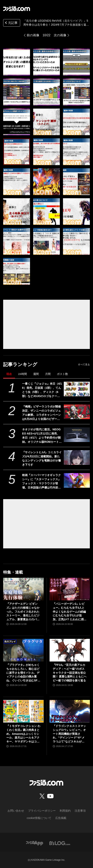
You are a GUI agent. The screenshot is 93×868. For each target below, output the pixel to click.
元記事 (11, 23)
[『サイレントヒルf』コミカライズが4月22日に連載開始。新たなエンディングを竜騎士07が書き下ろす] (77, 458)
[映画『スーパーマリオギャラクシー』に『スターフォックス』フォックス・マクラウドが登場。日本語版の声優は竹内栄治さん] (77, 480)
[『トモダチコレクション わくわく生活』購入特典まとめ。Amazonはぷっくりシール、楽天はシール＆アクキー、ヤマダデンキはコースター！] (23, 711)
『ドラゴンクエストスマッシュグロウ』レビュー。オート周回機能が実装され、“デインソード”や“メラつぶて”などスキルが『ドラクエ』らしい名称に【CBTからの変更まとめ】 (69, 734)
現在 (9, 374)
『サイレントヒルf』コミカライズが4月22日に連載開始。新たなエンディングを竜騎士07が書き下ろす (42, 458)
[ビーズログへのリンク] (60, 843)
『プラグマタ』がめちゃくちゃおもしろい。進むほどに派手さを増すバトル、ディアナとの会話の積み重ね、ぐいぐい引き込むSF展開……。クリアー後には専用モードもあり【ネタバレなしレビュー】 (23, 673)
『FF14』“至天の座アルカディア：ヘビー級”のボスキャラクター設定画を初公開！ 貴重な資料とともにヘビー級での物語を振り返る (70, 673)
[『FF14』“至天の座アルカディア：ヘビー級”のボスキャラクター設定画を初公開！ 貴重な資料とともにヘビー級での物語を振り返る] (70, 650)
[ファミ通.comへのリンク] (17, 9)
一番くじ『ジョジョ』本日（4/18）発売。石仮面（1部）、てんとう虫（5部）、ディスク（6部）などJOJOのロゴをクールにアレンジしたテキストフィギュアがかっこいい (42, 390)
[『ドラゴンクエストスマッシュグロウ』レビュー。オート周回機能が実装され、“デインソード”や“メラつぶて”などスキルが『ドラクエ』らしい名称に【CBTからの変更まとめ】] (70, 711)
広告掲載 (61, 818)
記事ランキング (20, 364)
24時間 (23, 374)
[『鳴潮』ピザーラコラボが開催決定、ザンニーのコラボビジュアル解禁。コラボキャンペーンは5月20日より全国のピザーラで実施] (77, 412)
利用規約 (65, 811)
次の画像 (60, 35)
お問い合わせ (16, 811)
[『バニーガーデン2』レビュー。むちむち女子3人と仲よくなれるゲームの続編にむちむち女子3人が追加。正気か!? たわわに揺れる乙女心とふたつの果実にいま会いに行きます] (70, 589)
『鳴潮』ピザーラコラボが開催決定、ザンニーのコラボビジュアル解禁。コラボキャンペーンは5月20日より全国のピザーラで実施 (41, 413)
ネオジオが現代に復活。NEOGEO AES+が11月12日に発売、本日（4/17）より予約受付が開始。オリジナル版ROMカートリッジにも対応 (42, 436)
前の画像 (33, 35)
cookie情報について (39, 818)
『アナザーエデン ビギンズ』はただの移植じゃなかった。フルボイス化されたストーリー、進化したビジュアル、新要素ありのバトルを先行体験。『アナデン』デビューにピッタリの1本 (23, 612)
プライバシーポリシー (42, 811)
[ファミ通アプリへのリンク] (35, 843)
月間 (48, 374)
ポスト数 (62, 374)
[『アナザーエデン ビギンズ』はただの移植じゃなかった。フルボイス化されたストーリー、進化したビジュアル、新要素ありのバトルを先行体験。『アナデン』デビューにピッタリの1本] (23, 589)
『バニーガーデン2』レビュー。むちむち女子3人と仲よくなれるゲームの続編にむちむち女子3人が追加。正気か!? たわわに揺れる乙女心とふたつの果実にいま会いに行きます (70, 612)
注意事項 (80, 811)
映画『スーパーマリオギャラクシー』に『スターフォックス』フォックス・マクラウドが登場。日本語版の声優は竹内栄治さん (41, 482)
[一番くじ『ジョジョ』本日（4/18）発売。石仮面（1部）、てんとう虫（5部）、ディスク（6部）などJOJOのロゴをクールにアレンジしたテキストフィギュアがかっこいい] (77, 389)
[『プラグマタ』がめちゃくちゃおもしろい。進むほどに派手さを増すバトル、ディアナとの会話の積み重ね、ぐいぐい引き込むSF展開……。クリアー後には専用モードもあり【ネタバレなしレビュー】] (23, 650)
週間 (36, 374)
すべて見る (84, 365)
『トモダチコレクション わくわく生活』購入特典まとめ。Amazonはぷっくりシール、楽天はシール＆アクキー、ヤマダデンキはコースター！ (23, 734)
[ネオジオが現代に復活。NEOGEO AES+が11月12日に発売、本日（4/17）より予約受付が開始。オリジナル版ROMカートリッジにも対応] (77, 435)
